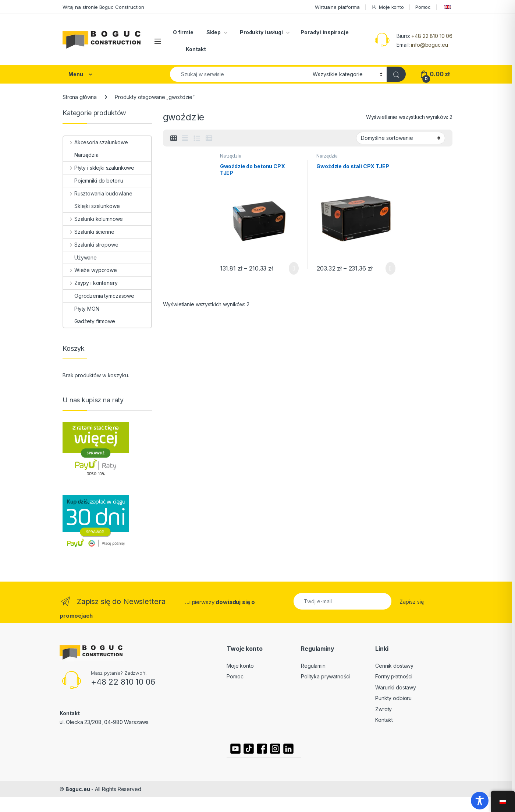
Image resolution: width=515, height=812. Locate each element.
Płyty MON (81, 309)
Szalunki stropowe (91, 245)
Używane (80, 257)
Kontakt (196, 49)
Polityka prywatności (325, 676)
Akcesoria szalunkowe (96, 142)
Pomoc (423, 7)
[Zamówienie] (401, 138)
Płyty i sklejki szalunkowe (99, 168)
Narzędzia (231, 156)
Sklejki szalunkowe (91, 206)
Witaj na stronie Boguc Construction (103, 7)
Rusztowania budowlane (98, 193)
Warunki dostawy (396, 687)
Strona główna (80, 97)
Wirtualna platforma (337, 7)
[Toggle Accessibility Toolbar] (480, 801)
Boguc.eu (78, 789)
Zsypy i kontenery (90, 283)
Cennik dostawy (394, 666)
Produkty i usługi (261, 32)
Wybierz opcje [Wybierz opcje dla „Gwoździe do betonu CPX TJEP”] (294, 268)
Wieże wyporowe (90, 270)
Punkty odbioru (393, 698)
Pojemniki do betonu (93, 181)
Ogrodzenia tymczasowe (99, 296)
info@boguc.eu (429, 45)
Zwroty (383, 709)
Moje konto (387, 7)
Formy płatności (394, 676)
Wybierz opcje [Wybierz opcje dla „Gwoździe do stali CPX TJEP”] (390, 268)
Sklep (214, 32)
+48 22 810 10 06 (432, 36)
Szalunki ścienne (89, 232)
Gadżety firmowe (89, 321)
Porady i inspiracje (324, 32)
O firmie (183, 32)
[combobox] (239, 74)
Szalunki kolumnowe (93, 219)
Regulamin (313, 666)
